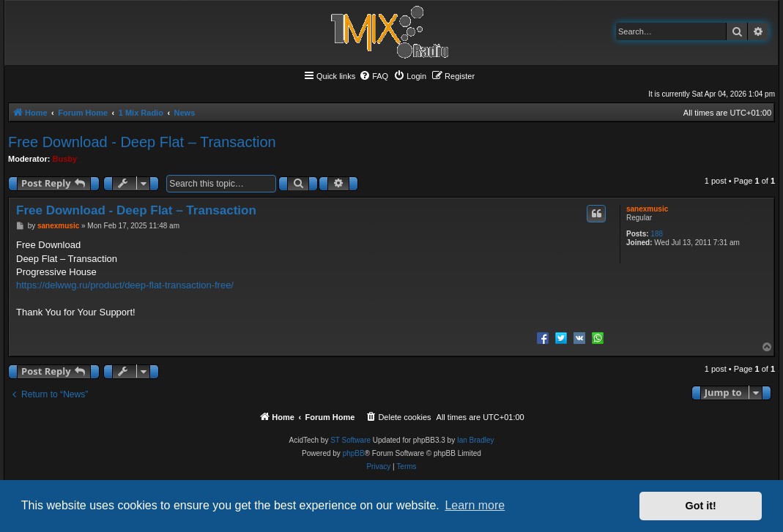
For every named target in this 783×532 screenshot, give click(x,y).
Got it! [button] (701, 506)
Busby (65, 159)
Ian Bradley (476, 440)
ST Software (350, 440)
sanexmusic (647, 209)
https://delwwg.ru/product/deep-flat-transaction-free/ (125, 285)
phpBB (354, 453)
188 (657, 234)
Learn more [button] (475, 505)
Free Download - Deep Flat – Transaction (142, 142)
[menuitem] (374, 76)
